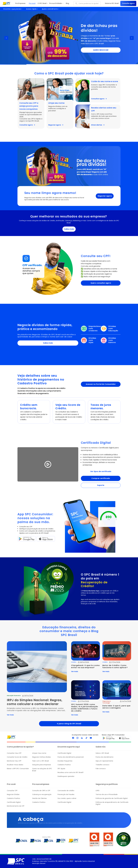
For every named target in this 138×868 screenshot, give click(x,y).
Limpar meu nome (39, 753)
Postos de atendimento (105, 757)
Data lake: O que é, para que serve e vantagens (117, 707)
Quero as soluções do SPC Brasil (42, 770)
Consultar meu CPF (14, 753)
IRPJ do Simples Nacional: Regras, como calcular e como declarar (35, 702)
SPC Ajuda (61, 769)
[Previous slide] (6, 38)
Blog (67, 3)
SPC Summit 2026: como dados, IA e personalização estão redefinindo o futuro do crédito (85, 708)
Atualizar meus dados (15, 765)
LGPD (98, 791)
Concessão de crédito (66, 791)
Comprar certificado (101, 478)
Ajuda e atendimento (51, 9)
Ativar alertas (98, 125)
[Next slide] (132, 38)
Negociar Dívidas (13, 794)
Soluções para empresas (42, 765)
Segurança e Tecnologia (107, 702)
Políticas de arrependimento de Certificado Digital (112, 803)
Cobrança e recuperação (42, 794)
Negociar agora (56, 125)
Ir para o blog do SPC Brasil (69, 724)
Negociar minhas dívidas (41, 757)
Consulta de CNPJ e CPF (41, 791)
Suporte (101, 485)
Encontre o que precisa (13, 9)
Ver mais (10, 715)
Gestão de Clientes (39, 798)
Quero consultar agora (101, 283)
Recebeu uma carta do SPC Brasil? (71, 772)
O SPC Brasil (43, 3)
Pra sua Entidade (56, 3)
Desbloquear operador (66, 776)
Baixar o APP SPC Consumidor (18, 769)
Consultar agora (27, 125)
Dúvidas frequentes (65, 761)
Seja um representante (104, 761)
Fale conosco (101, 769)
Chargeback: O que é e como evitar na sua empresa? (85, 667)
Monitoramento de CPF (16, 806)
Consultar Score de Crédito (17, 757)
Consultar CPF (12, 791)
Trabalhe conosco (102, 765)
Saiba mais (69, 229)
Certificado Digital (64, 753)
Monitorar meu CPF (14, 761)
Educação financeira (14, 696)
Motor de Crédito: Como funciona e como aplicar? (115, 667)
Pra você (32, 3)
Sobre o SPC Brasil (102, 753)
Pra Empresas (20, 3)
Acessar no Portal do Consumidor (101, 384)
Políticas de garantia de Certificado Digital (112, 798)
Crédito (74, 662)
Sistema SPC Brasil (112, 3)
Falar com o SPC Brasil (40, 761)
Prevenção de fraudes (66, 794)
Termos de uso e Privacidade (107, 794)
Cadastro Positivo (64, 765)
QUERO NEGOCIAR (101, 50)
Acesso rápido (32, 9)
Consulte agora (128, 3)
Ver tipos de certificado (101, 471)
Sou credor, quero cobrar (67, 798)
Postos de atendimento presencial (71, 757)
